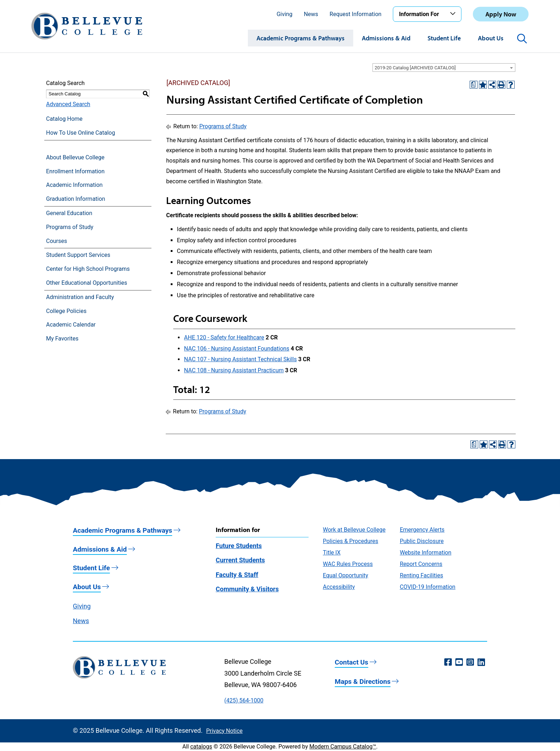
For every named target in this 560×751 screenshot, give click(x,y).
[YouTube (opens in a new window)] (459, 662)
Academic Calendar (71, 325)
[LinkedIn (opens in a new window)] (481, 662)
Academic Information (74, 185)
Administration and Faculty (80, 297)
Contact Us (351, 662)
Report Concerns (421, 564)
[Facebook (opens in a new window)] (448, 662)
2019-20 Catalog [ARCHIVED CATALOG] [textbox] (415, 68)
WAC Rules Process (348, 564)
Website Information (425, 553)
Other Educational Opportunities (87, 283)
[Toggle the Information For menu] (454, 14)
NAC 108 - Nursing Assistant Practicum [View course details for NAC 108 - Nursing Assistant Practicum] (234, 370)
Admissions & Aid (386, 38)
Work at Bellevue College (354, 530)
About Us (491, 38)
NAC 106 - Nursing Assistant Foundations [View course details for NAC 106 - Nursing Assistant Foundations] (237, 349)
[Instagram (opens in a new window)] (470, 662)
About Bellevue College (75, 157)
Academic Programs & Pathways (301, 38)
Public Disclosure (422, 541)
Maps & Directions (362, 682)
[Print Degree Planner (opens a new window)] (474, 85)
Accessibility (339, 587)
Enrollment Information (75, 171)
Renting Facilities (421, 575)
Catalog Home (64, 119)
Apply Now (501, 14)
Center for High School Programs (88, 269)
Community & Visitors (247, 589)
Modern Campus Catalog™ (343, 747)
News (311, 14)
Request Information (356, 14)
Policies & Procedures (351, 541)
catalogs (201, 747)
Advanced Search (68, 104)
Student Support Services (78, 255)
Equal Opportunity (346, 575)
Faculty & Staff (237, 575)
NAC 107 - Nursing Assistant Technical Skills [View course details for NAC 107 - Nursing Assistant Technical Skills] (240, 359)
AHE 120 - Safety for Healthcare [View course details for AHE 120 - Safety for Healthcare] (224, 337)
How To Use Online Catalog (81, 133)
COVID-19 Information (427, 587)
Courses (57, 241)
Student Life (444, 38)
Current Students (240, 560)
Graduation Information (76, 199)
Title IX (332, 553)
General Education (69, 213)
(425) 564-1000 (244, 700)
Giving (284, 14)
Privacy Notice (224, 731)
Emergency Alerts (422, 530)
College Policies (66, 311)
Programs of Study (70, 227)
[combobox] (444, 68)
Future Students (239, 546)
